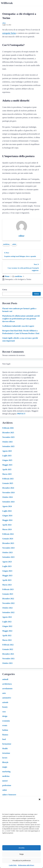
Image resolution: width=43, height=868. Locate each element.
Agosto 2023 (7, 562)
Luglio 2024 (7, 511)
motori (5, 781)
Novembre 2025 (8, 437)
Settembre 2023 (8, 557)
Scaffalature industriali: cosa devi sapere (18, 326)
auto (4, 693)
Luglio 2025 (7, 456)
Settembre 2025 (8, 446)
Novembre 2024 (8, 493)
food (4, 739)
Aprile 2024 (7, 525)
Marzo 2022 (7, 640)
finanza (5, 735)
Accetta (21, 848)
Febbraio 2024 (8, 534)
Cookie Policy (13, 865)
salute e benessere (9, 795)
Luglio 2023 (7, 566)
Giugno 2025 (7, 460)
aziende (5, 702)
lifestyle (5, 762)
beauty (5, 707)
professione (7, 785)
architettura (7, 684)
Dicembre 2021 (8, 654)
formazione (7, 744)
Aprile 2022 (7, 635)
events (5, 725)
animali (5, 679)
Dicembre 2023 (8, 543)
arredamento (7, 689)
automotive (7, 698)
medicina (6, 244)
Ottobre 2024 (7, 497)
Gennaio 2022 (8, 649)
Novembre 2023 (8, 548)
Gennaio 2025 (8, 483)
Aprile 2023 (7, 580)
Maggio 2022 (7, 631)
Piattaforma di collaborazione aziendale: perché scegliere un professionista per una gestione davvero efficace (21, 319)
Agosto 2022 (7, 617)
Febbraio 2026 (8, 428)
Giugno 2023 (7, 571)
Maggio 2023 (7, 576)
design (5, 716)
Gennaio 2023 (8, 594)
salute (14, 244)
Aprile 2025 (7, 469)
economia (6, 721)
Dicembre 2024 (8, 488)
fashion (5, 730)
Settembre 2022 (8, 612)
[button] (40, 799)
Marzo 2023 (7, 585)
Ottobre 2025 (7, 442)
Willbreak (7, 3)
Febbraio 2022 (8, 645)
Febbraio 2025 (8, 479)
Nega (22, 854)
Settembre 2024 (8, 502)
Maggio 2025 (7, 465)
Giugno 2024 (7, 516)
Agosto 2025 (7, 451)
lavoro (5, 758)
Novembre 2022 (8, 603)
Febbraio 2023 (8, 589)
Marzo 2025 (7, 474)
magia (5, 767)
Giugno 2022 (7, 626)
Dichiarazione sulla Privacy (26, 865)
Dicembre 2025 (8, 433)
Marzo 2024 (7, 529)
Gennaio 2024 (8, 539)
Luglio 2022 (7, 622)
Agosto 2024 (7, 506)
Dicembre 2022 (8, 599)
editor (4, 23)
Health (5, 748)
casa (4, 712)
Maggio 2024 (7, 520)
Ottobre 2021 (7, 663)
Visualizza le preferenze (21, 860)
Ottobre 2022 (7, 608)
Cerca (5, 290)
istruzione (6, 753)
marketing (6, 772)
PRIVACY (21, 414)
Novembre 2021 (8, 659)
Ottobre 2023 (7, 552)
